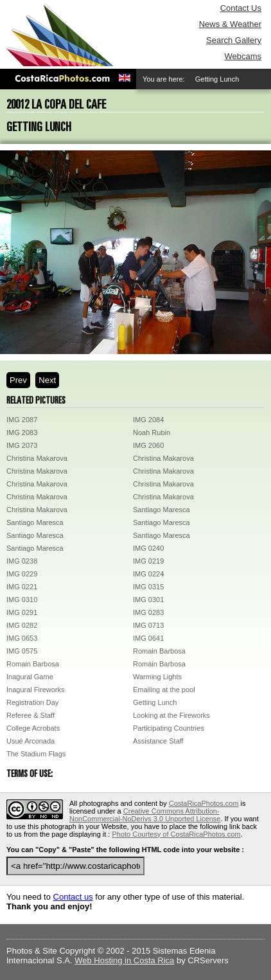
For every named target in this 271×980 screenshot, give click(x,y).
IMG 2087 (22, 420)
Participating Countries (169, 728)
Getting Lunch (155, 702)
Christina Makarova (37, 458)
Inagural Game (30, 677)
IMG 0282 (22, 625)
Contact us (73, 897)
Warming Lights (157, 677)
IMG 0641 (148, 638)
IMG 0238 (22, 561)
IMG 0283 (148, 612)
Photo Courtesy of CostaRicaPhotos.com (176, 834)
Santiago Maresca (162, 510)
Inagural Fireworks (35, 690)
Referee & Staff (31, 715)
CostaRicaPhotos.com (204, 803)
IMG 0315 (148, 587)
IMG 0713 (148, 625)
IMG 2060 (148, 445)
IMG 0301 (148, 600)
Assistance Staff (158, 741)
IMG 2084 (148, 420)
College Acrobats (33, 728)
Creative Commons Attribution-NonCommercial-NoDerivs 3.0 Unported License (145, 815)
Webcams (243, 56)
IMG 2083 (22, 432)
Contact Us (241, 8)
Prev (18, 380)
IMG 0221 (22, 587)
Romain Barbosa (159, 651)
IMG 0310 (22, 600)
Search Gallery (234, 40)
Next (47, 380)
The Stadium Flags (36, 754)
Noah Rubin (152, 432)
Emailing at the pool (164, 690)
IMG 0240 (148, 548)
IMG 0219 (148, 561)
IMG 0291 (22, 612)
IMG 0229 (22, 574)
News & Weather (230, 24)
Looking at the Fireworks (171, 715)
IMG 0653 (22, 638)
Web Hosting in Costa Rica (124, 960)
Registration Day (32, 702)
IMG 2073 (22, 445)
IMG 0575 (22, 651)
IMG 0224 (148, 574)
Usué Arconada (31, 741)
